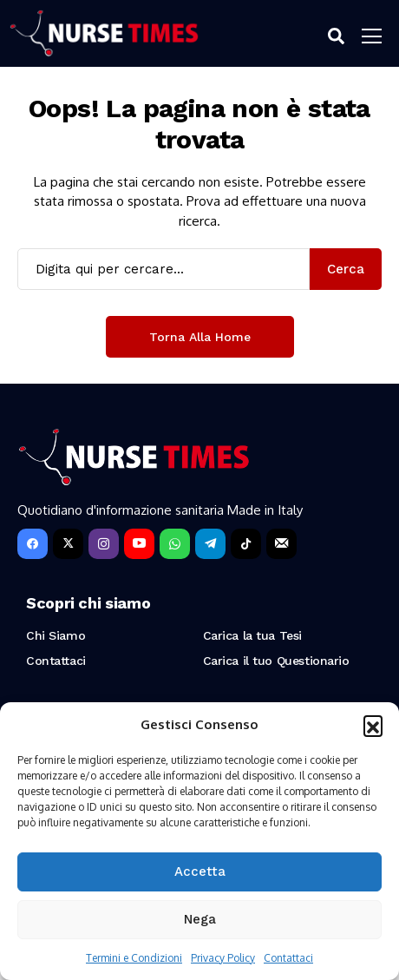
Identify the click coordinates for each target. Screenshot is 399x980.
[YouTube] (139, 544)
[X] (68, 544)
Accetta (200, 871)
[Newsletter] (281, 544)
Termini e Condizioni (134, 958)
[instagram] (104, 544)
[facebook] (33, 544)
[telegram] (210, 544)
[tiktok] (246, 544)
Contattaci (288, 958)
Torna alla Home (200, 337)
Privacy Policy (223, 958)
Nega (200, 919)
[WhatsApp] (175, 544)
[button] (373, 725)
